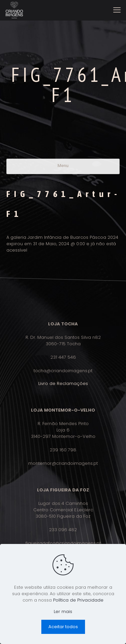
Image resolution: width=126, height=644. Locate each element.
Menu (63, 166)
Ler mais (63, 611)
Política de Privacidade (78, 600)
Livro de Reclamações (63, 383)
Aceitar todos (63, 627)
